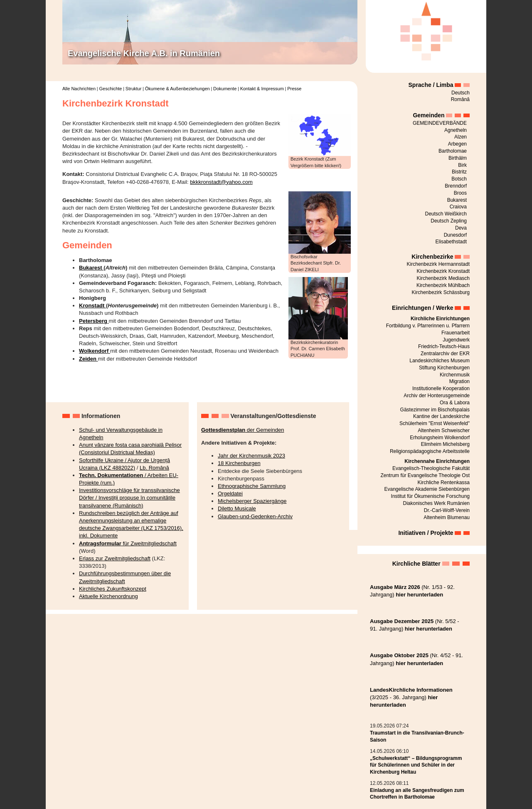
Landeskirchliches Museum (440, 361)
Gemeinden (429, 115)
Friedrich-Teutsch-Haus (444, 346)
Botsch (459, 179)
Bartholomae (453, 151)
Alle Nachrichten (79, 89)
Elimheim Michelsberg (445, 444)
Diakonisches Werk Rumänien (436, 503)
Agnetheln (456, 130)
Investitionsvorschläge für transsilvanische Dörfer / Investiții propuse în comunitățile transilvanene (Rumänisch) (129, 498)
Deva (461, 228)
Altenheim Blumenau (447, 517)
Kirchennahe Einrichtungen (437, 461)
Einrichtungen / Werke (423, 308)
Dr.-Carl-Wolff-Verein (447, 510)
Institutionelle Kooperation (441, 388)
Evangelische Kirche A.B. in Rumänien (144, 53)
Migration (459, 381)
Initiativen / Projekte (426, 533)
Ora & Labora (455, 403)
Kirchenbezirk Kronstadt (443, 271)
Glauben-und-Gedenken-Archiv (255, 516)
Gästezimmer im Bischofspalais (435, 410)
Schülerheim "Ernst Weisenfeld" (435, 423)
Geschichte (110, 89)
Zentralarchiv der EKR (445, 354)
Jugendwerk (456, 340)
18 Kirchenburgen (239, 463)
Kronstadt (92, 306)
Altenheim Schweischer (444, 430)
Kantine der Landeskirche (441, 416)
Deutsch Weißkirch (446, 214)
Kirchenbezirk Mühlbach (443, 285)
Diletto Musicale (237, 508)
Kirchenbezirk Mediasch (443, 278)
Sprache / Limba (431, 85)
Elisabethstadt (451, 242)
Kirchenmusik (455, 375)
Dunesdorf (455, 235)
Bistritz (459, 172)
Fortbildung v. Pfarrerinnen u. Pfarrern (428, 326)
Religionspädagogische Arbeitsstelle (430, 451)
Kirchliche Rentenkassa (444, 482)
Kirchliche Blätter (416, 564)
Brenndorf (456, 186)
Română (460, 99)
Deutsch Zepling (449, 221)
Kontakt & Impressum (262, 89)
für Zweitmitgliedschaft (128, 543)
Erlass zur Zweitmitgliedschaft (115, 558)
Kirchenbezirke (432, 257)
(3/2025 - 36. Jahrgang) (411, 697)
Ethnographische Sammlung (252, 486)
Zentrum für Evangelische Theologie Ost (425, 475)
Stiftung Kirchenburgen (444, 368)
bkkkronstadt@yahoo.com (221, 182)
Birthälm (458, 158)
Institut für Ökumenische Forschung (430, 496)
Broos (460, 193)
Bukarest (91, 268)
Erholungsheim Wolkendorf (440, 438)
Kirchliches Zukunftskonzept (113, 589)
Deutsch (461, 93)
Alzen (461, 137)
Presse (294, 89)
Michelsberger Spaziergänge (252, 501)
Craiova (458, 207)
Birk (462, 165)
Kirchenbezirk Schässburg (441, 292)
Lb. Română (154, 468)
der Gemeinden (243, 430)
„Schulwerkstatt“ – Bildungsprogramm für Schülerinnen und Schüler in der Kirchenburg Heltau (416, 765)
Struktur (134, 89)
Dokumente (225, 89)
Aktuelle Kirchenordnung (108, 596)
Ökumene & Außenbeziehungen (177, 89)
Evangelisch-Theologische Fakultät (431, 468)
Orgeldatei (230, 494)
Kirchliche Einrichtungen (440, 319)
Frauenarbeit (456, 333)
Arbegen (457, 144)
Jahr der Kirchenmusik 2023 (251, 456)
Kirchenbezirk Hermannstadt (438, 264)
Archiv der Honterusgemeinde (437, 396)
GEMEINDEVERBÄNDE (440, 123)
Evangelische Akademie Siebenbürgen (427, 489)
